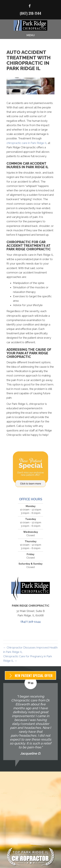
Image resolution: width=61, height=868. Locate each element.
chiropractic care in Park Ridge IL (27, 143)
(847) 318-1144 (30, 13)
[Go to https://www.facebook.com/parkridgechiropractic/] (30, 6)
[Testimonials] (30, 722)
